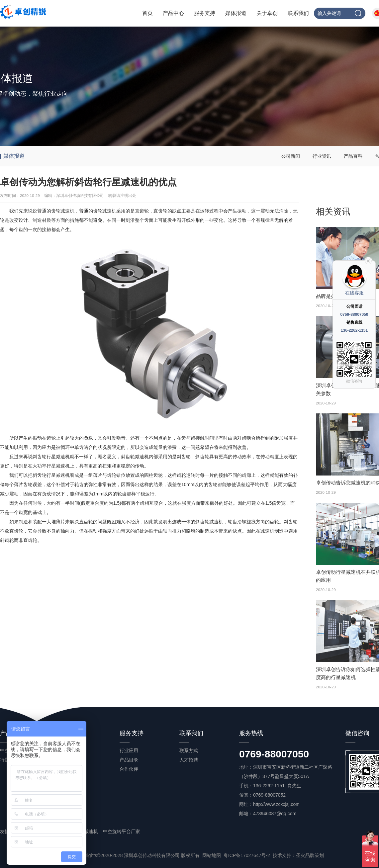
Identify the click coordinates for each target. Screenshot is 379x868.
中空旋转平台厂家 (122, 831)
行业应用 (129, 750)
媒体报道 (236, 13)
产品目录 (129, 760)
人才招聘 (189, 760)
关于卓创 (267, 13)
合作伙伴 (129, 769)
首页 (147, 13)
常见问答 (69, 778)
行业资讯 (322, 156)
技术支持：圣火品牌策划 (298, 855)
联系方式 (189, 750)
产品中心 (173, 13)
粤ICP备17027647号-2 (247, 855)
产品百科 (353, 156)
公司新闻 (291, 156)
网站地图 (212, 855)
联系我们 (298, 13)
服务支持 (205, 13)
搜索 (358, 13)
